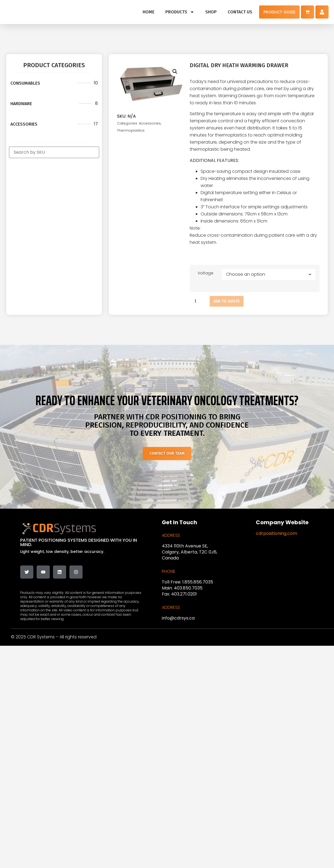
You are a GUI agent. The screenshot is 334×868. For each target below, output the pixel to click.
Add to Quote (227, 301)
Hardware (21, 104)
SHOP (211, 12)
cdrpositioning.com (276, 533)
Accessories (24, 124)
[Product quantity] (198, 301)
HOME (149, 12)
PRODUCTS (180, 12)
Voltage (206, 273)
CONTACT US (240, 12)
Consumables (25, 83)
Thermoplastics (131, 130)
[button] (175, 72)
